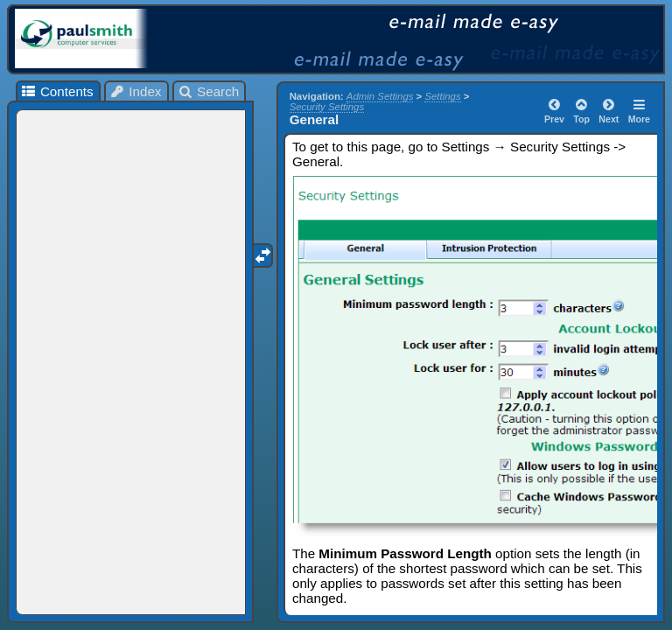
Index (136, 91)
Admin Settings (380, 96)
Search (209, 91)
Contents (56, 91)
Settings (442, 96)
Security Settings (327, 107)
